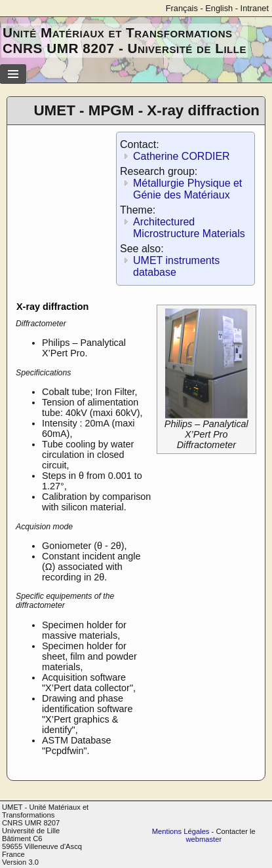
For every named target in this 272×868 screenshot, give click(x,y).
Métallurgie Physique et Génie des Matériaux (187, 189)
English (219, 8)
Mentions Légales (181, 831)
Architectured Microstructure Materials (189, 228)
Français (182, 8)
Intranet (255, 8)
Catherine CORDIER (182, 156)
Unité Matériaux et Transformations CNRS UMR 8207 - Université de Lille (125, 40)
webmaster (204, 839)
